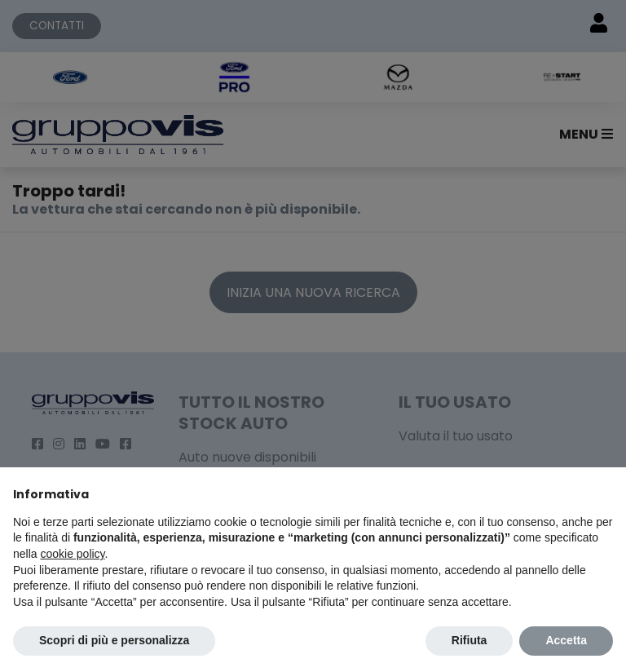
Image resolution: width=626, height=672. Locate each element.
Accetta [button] (566, 640)
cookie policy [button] (72, 554)
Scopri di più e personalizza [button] (114, 640)
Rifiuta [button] (469, 640)
